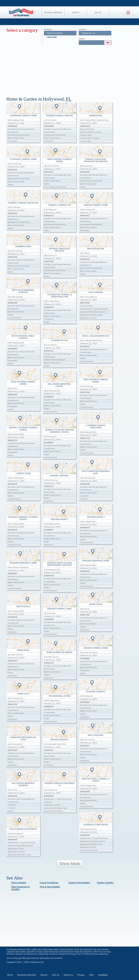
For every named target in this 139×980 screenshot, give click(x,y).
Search (76, 12)
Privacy (81, 975)
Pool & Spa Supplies (50, 887)
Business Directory (53, 12)
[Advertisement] (73, 69)
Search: (82, 39)
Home (10, 975)
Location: (83, 29)
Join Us (98, 12)
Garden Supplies (105, 883)
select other (52, 37)
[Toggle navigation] (128, 13)
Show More (70, 864)
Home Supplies (19, 883)
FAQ (91, 975)
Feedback (103, 975)
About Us (68, 975)
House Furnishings (49, 883)
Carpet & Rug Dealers (79, 883)
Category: (48, 29)
